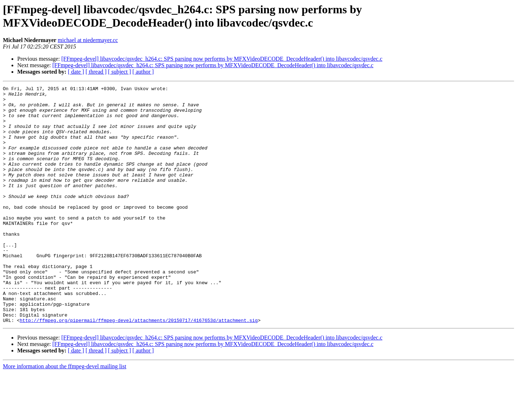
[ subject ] (120, 72)
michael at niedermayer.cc (88, 40)
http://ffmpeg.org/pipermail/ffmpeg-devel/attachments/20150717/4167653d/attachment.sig (139, 368)
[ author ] (143, 72)
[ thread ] (96, 72)
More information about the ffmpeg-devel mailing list (65, 414)
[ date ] (76, 72)
